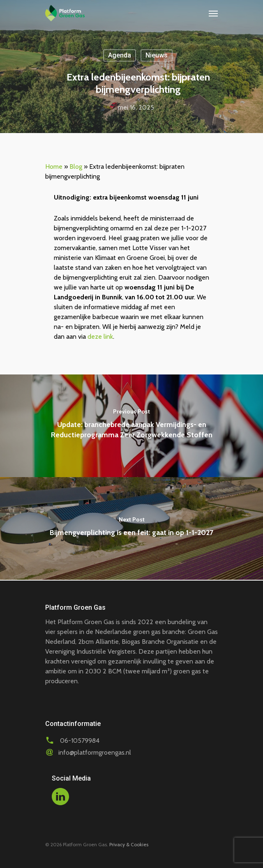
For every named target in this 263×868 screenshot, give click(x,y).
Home (54, 166)
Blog (76, 166)
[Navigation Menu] (213, 13)
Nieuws (157, 55)
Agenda (120, 55)
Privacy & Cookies (129, 844)
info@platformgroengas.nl (95, 752)
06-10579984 (80, 741)
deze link (100, 336)
